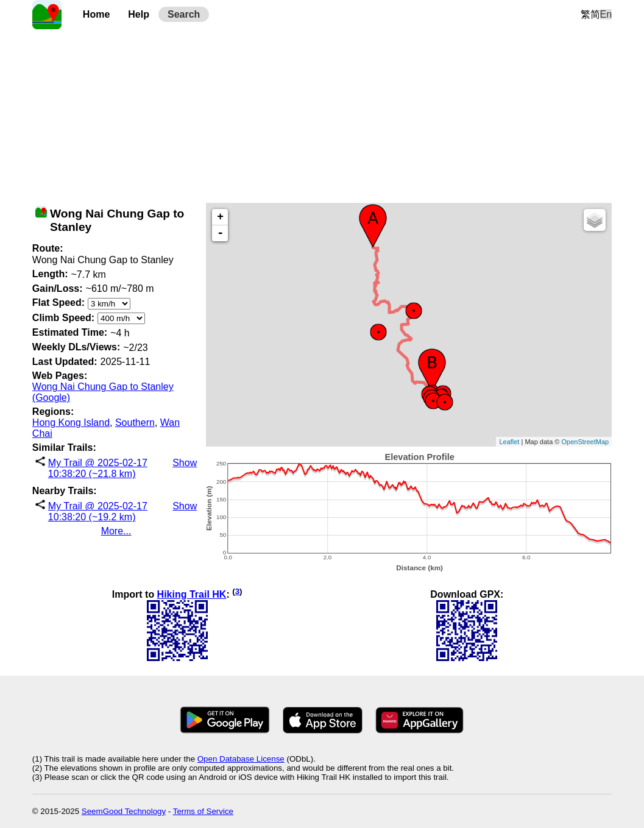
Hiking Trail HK (192, 594)
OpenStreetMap (585, 442)
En (606, 14)
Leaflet (509, 442)
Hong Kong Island (71, 423)
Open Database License (241, 759)
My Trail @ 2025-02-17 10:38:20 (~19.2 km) (98, 511)
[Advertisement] (322, 115)
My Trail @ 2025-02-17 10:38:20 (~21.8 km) (98, 468)
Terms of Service (203, 811)
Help (139, 14)
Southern (135, 423)
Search (184, 14)
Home (96, 14)
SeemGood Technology (124, 811)
